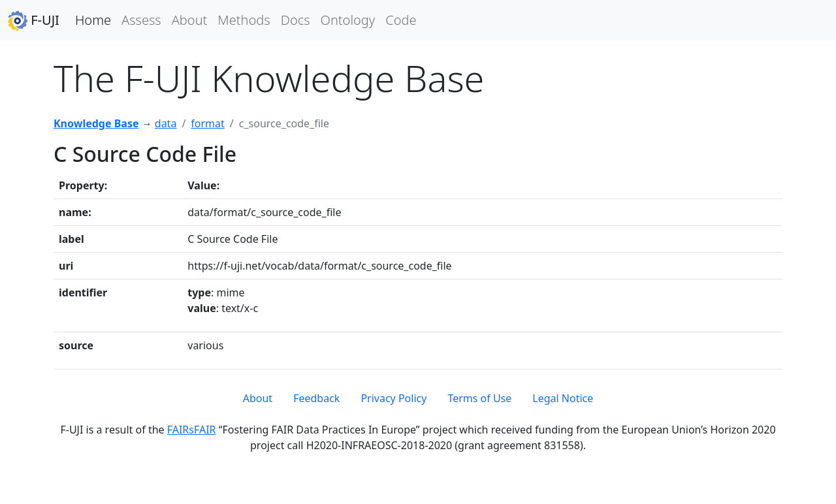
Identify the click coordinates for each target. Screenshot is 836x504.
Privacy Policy (394, 398)
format (208, 123)
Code (401, 20)
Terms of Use (479, 398)
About (190, 20)
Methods (244, 20)
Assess (141, 20)
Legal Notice (563, 398)
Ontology (348, 20)
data (166, 123)
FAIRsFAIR (192, 430)
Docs (296, 20)
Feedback (316, 398)
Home (93, 20)
